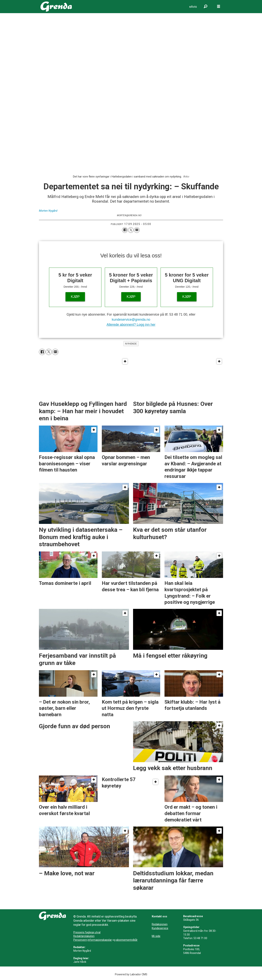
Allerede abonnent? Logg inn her (131, 325)
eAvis (193, 7)
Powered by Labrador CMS (131, 974)
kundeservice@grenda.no (131, 320)
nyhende (131, 344)
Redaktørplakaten (84, 936)
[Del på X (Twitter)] (131, 230)
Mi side (156, 936)
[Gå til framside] (56, 7)
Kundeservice (160, 928)
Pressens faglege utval (87, 932)
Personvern (80, 940)
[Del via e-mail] (137, 230)
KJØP (75, 297)
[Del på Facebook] (125, 230)
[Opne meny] (219, 7)
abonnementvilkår (127, 940)
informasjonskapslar (100, 940)
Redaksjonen (160, 924)
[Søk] (205, 7)
